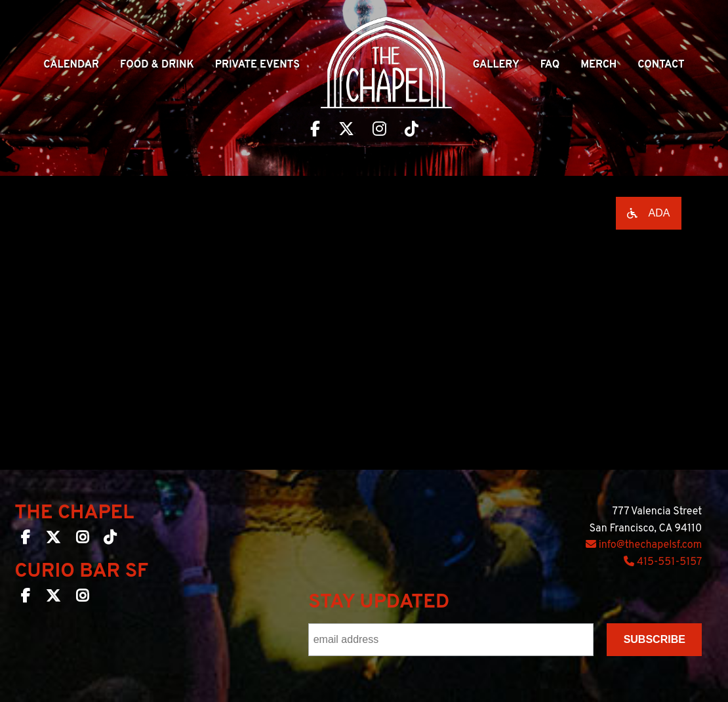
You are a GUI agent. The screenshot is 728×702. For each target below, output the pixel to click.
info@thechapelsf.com (644, 545)
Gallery (496, 65)
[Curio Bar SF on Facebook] (26, 598)
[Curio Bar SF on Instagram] (82, 598)
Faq (550, 65)
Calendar (71, 65)
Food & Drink (157, 65)
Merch (598, 65)
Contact (661, 65)
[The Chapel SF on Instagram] (82, 540)
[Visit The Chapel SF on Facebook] (315, 131)
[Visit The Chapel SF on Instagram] (379, 131)
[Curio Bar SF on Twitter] (53, 598)
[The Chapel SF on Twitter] (53, 540)
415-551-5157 (663, 562)
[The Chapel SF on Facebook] (26, 540)
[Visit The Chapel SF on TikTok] (412, 131)
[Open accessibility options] (649, 213)
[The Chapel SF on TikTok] (110, 540)
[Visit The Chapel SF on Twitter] (346, 131)
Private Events (257, 65)
